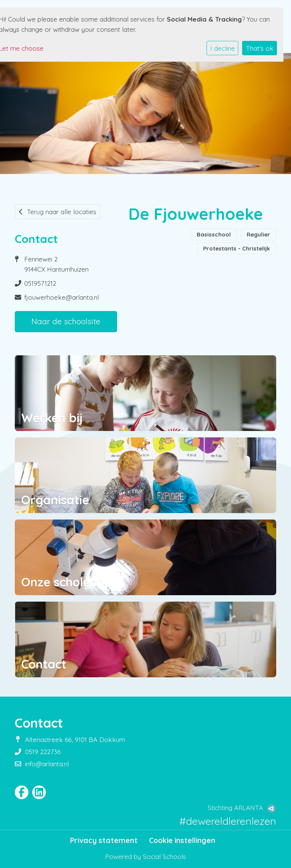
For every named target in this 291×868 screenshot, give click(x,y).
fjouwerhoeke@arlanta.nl (62, 297)
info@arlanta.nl (47, 764)
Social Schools (164, 856)
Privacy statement (104, 840)
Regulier (258, 234)
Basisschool (214, 234)
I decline (223, 48)
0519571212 (40, 283)
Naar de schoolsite (66, 321)
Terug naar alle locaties (58, 212)
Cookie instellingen (182, 840)
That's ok (260, 48)
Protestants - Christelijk (237, 248)
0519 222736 (43, 752)
